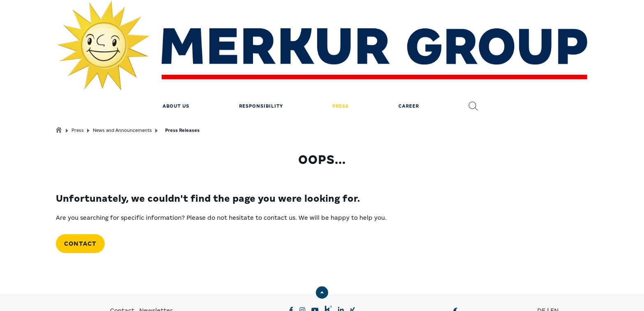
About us (176, 55)
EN (554, 260)
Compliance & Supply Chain (352, 295)
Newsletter (156, 260)
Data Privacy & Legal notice (266, 295)
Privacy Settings (196, 295)
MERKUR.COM (296, 282)
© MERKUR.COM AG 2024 (435, 295)
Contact (80, 193)
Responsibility (261, 55)
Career (409, 55)
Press (340, 55)
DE (541, 260)
